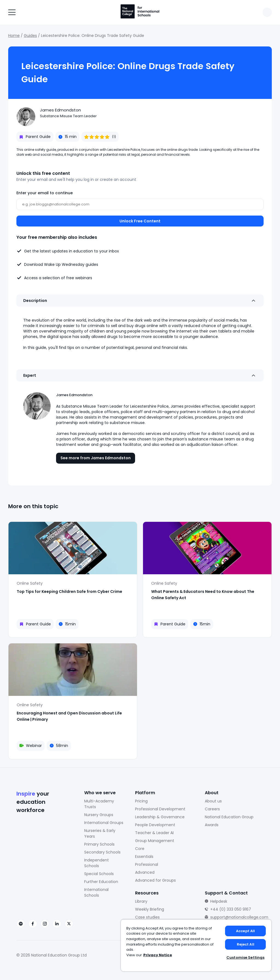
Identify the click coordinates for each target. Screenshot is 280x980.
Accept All (245, 931)
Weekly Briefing (150, 909)
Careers (212, 809)
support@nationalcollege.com (239, 917)
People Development (155, 825)
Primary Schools (99, 844)
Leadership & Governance (160, 817)
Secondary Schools (102, 852)
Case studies (147, 917)
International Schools (96, 892)
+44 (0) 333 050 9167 (231, 909)
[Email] (140, 204)
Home (14, 36)
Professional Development (160, 809)
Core (140, 849)
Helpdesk (219, 901)
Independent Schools (97, 863)
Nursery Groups (99, 815)
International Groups (104, 823)
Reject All (246, 944)
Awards (212, 825)
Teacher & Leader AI (154, 833)
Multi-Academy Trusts (99, 804)
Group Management (155, 841)
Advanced (145, 872)
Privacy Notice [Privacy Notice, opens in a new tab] (158, 955)
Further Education (101, 882)
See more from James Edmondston (96, 458)
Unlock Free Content (140, 221)
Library (141, 901)
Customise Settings (245, 957)
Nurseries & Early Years (100, 833)
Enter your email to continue (45, 193)
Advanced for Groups (155, 880)
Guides (30, 36)
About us (213, 801)
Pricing (141, 801)
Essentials (144, 857)
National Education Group (229, 817)
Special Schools (99, 874)
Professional (147, 864)
